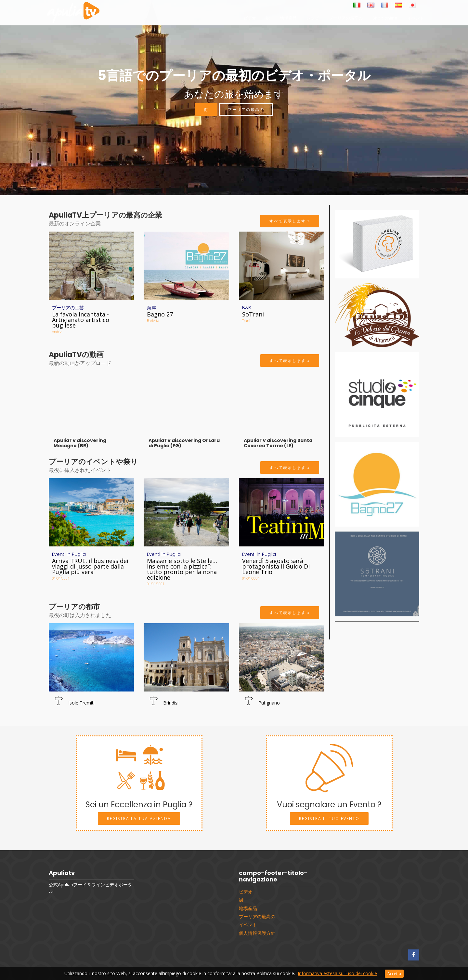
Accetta (394, 974)
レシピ (313, 20)
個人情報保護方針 (257, 933)
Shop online (385, 20)
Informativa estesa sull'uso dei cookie (337, 973)
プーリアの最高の (346, 20)
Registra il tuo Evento (329, 819)
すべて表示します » (290, 221)
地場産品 (288, 20)
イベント (416, 20)
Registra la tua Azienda (139, 819)
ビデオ (250, 20)
